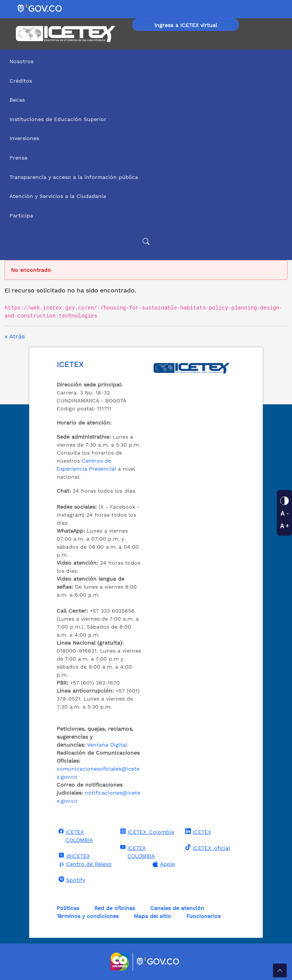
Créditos (21, 81)
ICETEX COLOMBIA (75, 836)
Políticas (68, 908)
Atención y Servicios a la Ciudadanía (58, 196)
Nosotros (21, 61)
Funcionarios (203, 916)
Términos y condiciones (88, 916)
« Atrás (15, 336)
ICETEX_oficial (207, 848)
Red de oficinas (115, 908)
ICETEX (197, 832)
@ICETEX (73, 856)
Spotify (71, 879)
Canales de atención (177, 908)
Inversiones (24, 138)
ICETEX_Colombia (146, 832)
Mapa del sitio (152, 916)
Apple (163, 864)
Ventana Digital (107, 745)
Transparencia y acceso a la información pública (74, 177)
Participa (21, 215)
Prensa (18, 158)
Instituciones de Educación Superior (58, 119)
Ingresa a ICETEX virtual (186, 25)
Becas (17, 100)
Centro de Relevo (84, 864)
